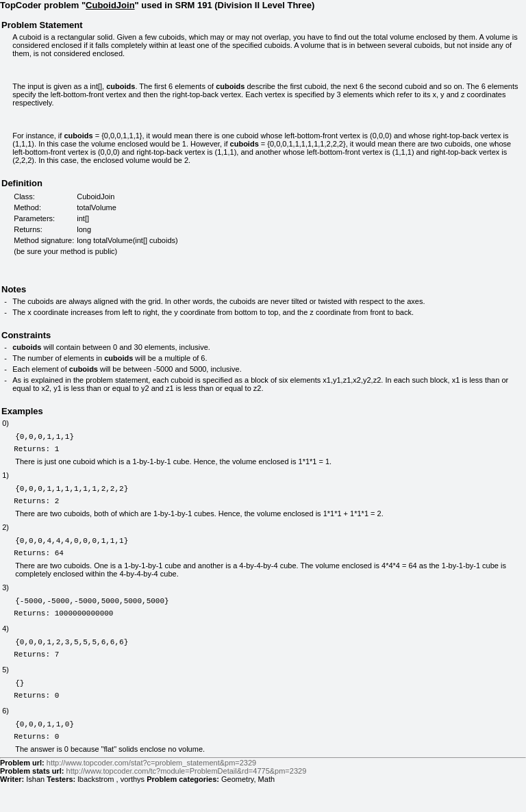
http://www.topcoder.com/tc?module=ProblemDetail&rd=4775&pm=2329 (187, 800)
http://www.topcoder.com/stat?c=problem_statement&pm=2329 (151, 791)
